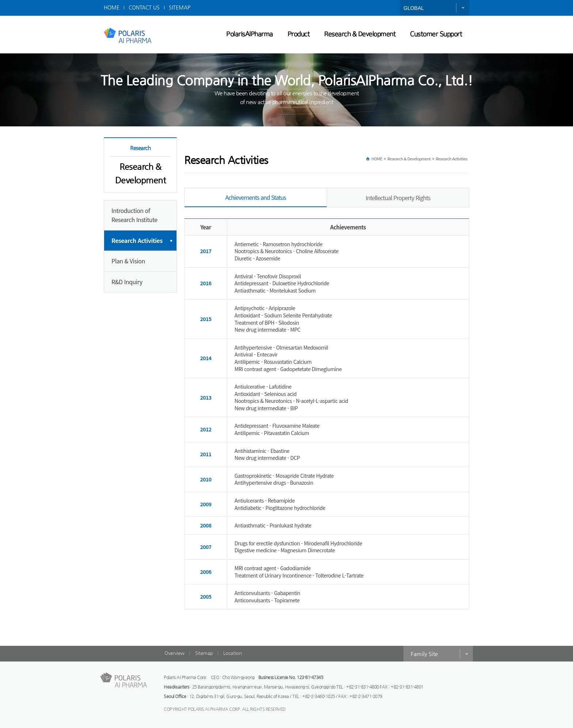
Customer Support (436, 34)
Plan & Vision (128, 261)
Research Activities (137, 240)
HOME (112, 7)
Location (233, 653)
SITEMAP (180, 7)
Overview (174, 653)
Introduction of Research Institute (134, 215)
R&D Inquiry (127, 282)
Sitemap (204, 653)
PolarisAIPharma (250, 34)
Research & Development (360, 34)
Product (299, 34)
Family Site (424, 654)
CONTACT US (144, 7)
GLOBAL (414, 8)
